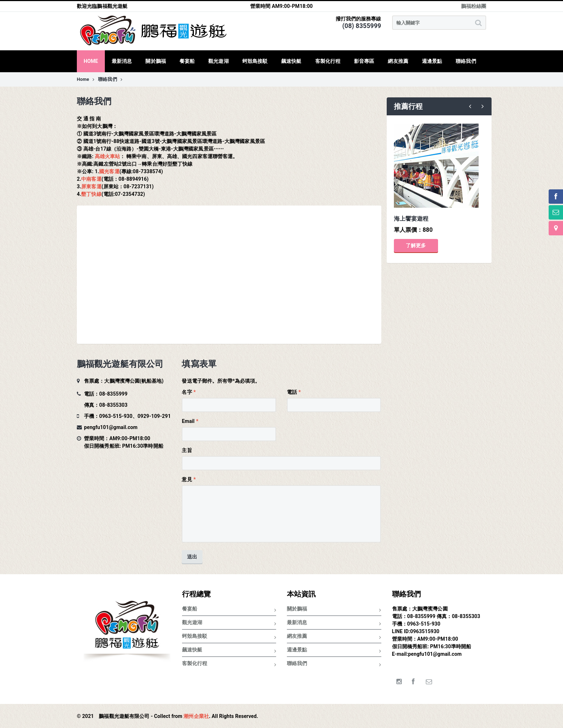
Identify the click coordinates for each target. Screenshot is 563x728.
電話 (292, 392)
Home (86, 79)
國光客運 (109, 171)
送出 (192, 557)
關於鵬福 (334, 610)
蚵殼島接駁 (229, 637)
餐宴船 (229, 610)
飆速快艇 (229, 651)
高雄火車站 (108, 156)
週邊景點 (334, 651)
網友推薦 (334, 637)
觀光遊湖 (229, 624)
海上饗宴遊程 (411, 219)
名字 (187, 392)
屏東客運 (91, 186)
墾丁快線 (91, 194)
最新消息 (334, 624)
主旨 (187, 450)
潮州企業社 (196, 716)
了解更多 (416, 245)
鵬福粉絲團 (474, 6)
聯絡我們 (110, 79)
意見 (187, 479)
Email (188, 421)
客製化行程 (229, 665)
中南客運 (91, 179)
